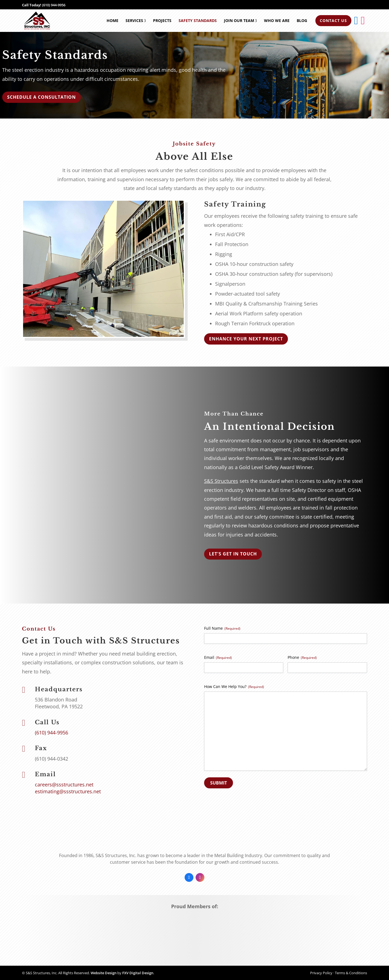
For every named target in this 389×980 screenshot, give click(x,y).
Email (218, 657)
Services (136, 21)
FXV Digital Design (138, 973)
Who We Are (277, 20)
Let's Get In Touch (233, 554)
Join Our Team (240, 21)
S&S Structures (221, 481)
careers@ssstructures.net (64, 784)
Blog (302, 20)
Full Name (222, 628)
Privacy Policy (321, 973)
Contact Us (333, 20)
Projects (162, 20)
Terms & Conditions (351, 973)
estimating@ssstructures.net (68, 791)
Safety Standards (198, 20)
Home (112, 20)
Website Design (104, 973)
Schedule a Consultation (41, 97)
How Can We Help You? (234, 686)
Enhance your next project (246, 339)
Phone (302, 657)
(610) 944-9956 (54, 5)
